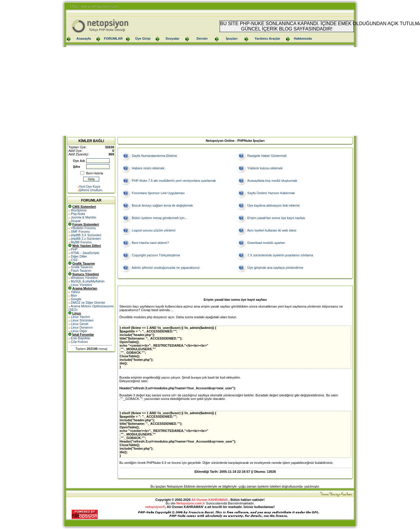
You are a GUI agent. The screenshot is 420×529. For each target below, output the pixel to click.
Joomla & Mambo (84, 217)
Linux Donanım (82, 327)
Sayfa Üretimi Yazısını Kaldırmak (271, 193)
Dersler (202, 38)
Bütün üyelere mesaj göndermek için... (159, 218)
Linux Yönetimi (81, 285)
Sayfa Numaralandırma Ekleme (154, 156)
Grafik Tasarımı (82, 267)
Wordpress (79, 210)
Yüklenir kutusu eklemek (265, 168)
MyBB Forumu (81, 242)
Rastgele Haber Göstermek (267, 156)
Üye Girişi (143, 38)
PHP (74, 249)
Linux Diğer (79, 331)
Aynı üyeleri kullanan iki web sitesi (272, 230)
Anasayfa (84, 38)
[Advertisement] (210, 91)
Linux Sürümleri (82, 320)
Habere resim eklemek (148, 168)
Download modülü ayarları (266, 243)
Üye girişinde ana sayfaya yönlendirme (275, 268)
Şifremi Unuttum (91, 190)
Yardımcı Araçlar (267, 38)
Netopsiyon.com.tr (191, 503)
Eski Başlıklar (81, 338)
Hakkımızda (303, 38)
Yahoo (75, 292)
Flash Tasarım (81, 271)
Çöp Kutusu (79, 342)
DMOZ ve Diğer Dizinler (88, 303)
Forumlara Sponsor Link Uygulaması (158, 193)
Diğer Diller (79, 256)
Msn (74, 295)
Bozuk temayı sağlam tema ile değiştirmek (162, 205)
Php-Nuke (78, 214)
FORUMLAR (113, 38)
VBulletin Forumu (83, 228)
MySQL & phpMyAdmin (88, 281)
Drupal (76, 221)
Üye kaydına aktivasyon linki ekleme (274, 205)
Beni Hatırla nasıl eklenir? (150, 243)
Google (76, 299)
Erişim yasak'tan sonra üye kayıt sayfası (276, 218)
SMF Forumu (80, 231)
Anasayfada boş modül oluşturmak (272, 181)
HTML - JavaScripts (85, 253)
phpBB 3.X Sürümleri (86, 235)
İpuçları (232, 38)
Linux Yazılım (80, 317)
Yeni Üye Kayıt (90, 186)
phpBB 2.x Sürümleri (86, 239)
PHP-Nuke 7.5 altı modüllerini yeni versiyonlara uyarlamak (174, 181)
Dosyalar (172, 38)
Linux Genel (80, 324)
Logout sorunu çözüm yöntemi (154, 230)
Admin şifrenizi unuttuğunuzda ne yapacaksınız (166, 268)
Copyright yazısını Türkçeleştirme (156, 255)
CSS (74, 260)
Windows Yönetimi (84, 278)
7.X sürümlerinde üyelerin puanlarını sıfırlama (280, 255)
